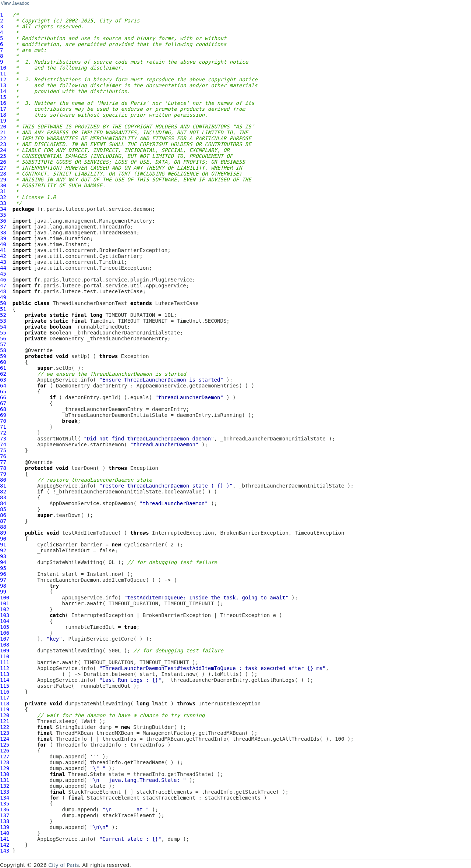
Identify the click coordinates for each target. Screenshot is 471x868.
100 (5, 598)
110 (5, 656)
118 (5, 704)
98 (3, 586)
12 (3, 79)
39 (3, 238)
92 (3, 550)
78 (3, 468)
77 (3, 462)
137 (5, 815)
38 (3, 233)
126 (5, 751)
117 (5, 698)
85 (3, 509)
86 (3, 515)
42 (3, 256)
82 (3, 492)
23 (3, 144)
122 (5, 727)
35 (3, 215)
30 (3, 185)
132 (5, 786)
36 (3, 221)
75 (3, 450)
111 (5, 662)
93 (3, 556)
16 (3, 103)
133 (5, 792)
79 (3, 474)
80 (3, 480)
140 (5, 833)
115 (5, 686)
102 (5, 609)
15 (3, 97)
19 (3, 121)
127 (5, 757)
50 (3, 303)
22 (3, 138)
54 (3, 327)
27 (3, 168)
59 (3, 356)
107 (5, 639)
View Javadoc (15, 3)
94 (3, 562)
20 (3, 127)
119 (5, 709)
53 (3, 321)
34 (3, 209)
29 (3, 180)
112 (5, 668)
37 (3, 227)
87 (3, 521)
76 (3, 456)
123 (5, 733)
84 (3, 503)
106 (5, 633)
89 (3, 533)
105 (5, 627)
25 (3, 156)
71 (3, 427)
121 (5, 721)
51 (3, 309)
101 (5, 603)
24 (3, 150)
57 (3, 344)
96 (3, 574)
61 (3, 368)
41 (3, 250)
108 (5, 645)
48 (3, 291)
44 (3, 268)
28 (3, 174)
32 (3, 197)
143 (5, 851)
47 (3, 286)
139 (5, 827)
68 (3, 409)
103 (5, 615)
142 (5, 845)
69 (3, 415)
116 (5, 692)
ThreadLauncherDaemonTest (90, 303)
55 (3, 333)
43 (3, 262)
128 (5, 762)
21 (3, 132)
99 (3, 592)
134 (5, 798)
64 (3, 386)
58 (3, 350)
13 (3, 85)
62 (3, 374)
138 (5, 821)
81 (3, 486)
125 (5, 745)
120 (5, 715)
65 (3, 392)
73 (3, 439)
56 (3, 339)
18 (3, 115)
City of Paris (63, 865)
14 (3, 91)
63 (3, 380)
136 (5, 809)
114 (5, 680)
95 (3, 568)
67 (3, 403)
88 (3, 527)
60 (3, 362)
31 (3, 191)
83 (3, 497)
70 (3, 421)
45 (3, 274)
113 (5, 674)
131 (5, 780)
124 (5, 739)
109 (5, 651)
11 (3, 74)
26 (3, 162)
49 (3, 297)
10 (3, 68)
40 (3, 244)
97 (3, 580)
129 (5, 768)
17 (3, 109)
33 (3, 203)
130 (5, 774)
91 (3, 545)
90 (3, 539)
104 (5, 621)
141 (5, 839)
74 (3, 444)
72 (3, 433)
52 (3, 315)
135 (5, 804)
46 (3, 280)
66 (3, 397)
